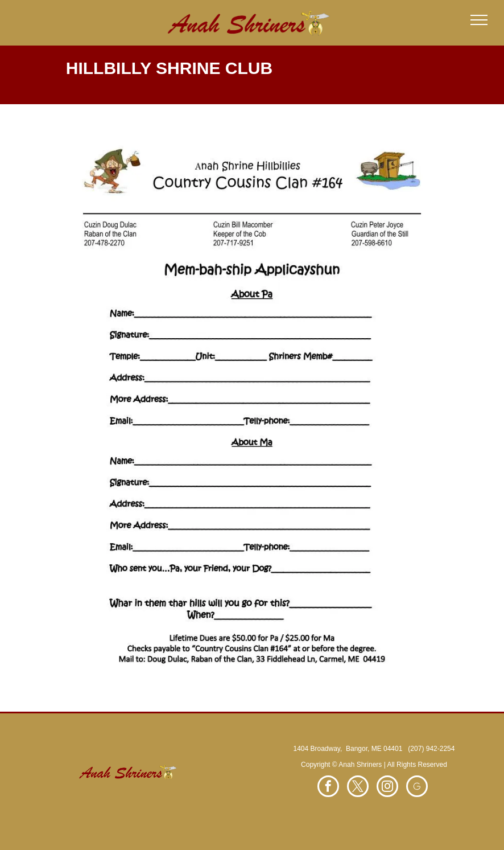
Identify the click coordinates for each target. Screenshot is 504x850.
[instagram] (387, 788)
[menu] (479, 20)
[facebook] (328, 788)
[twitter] (358, 788)
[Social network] (417, 788)
